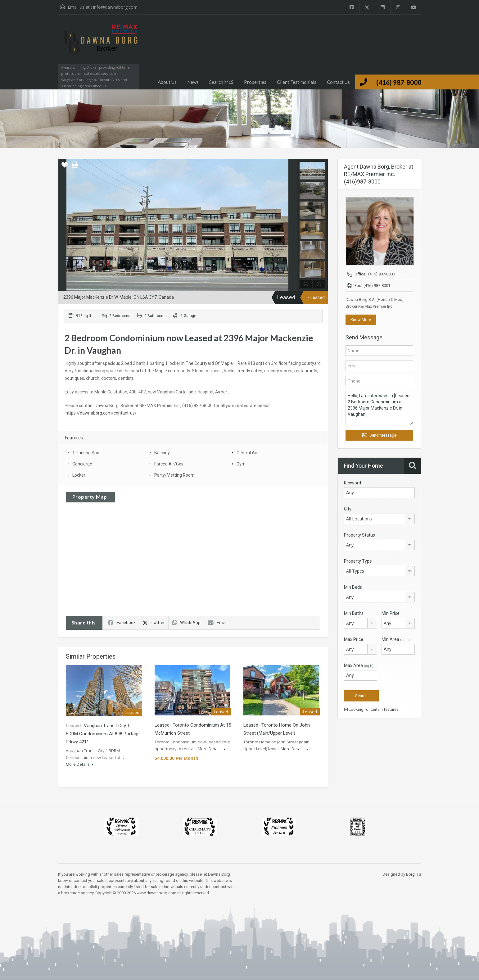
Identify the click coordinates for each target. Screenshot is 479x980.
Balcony (162, 453)
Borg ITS (414, 874)
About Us (167, 82)
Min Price (391, 613)
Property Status (359, 535)
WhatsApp (186, 623)
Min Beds (353, 587)
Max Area (359, 665)
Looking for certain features (371, 709)
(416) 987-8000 (399, 82)
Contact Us (338, 82)
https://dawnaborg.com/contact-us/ (101, 413)
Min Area (396, 639)
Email (218, 623)
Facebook (122, 623)
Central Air (247, 453)
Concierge (82, 464)
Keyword (352, 483)
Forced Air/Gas (169, 464)
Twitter (154, 623)
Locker (79, 475)
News (193, 82)
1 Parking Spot (87, 453)
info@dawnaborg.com (115, 7)
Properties (255, 82)
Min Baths (354, 613)
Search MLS (221, 82)
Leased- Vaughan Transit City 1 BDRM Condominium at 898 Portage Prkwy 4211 (103, 734)
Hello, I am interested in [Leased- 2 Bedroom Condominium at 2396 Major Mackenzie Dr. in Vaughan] (379, 408)
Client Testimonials (297, 82)
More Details (80, 764)
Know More (361, 320)
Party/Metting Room (174, 475)
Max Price (354, 639)
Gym (241, 464)
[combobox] (379, 519)
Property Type (358, 561)
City (348, 509)
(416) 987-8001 (377, 286)
